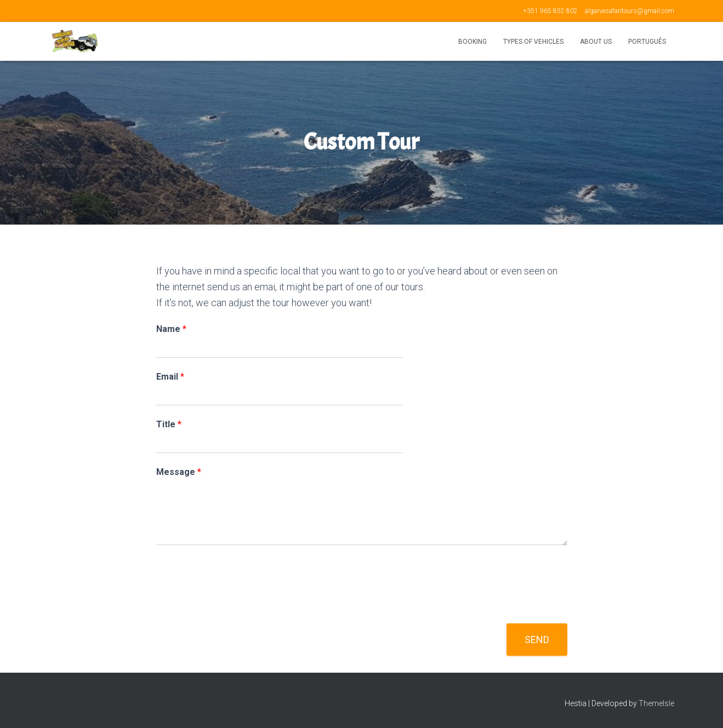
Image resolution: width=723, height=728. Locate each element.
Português (647, 42)
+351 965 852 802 (550, 11)
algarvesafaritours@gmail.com (630, 11)
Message (179, 472)
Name (171, 329)
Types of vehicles (533, 42)
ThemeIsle (656, 703)
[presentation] (240, 605)
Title (169, 424)
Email (170, 377)
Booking (472, 42)
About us (596, 42)
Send (537, 640)
